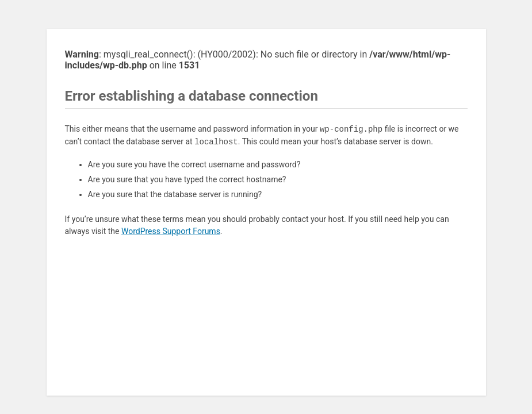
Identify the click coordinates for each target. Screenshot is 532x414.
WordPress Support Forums (171, 231)
